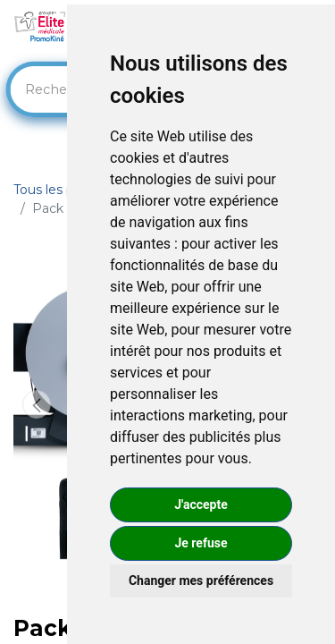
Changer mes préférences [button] (201, 580)
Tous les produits (65, 190)
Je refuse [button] (201, 543)
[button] (37, 404)
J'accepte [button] (201, 504)
